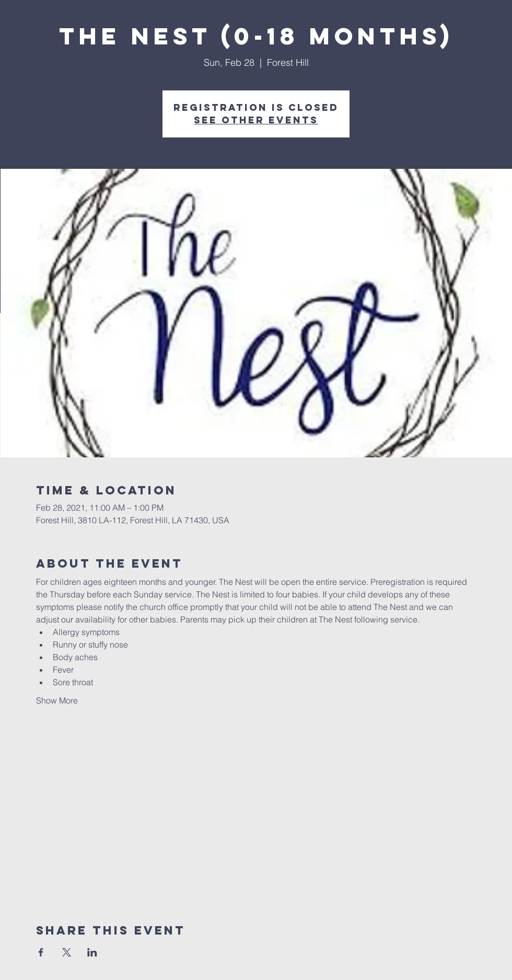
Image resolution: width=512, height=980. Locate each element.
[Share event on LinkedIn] (92, 952)
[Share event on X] (67, 952)
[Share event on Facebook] (41, 952)
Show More (57, 700)
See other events (256, 120)
